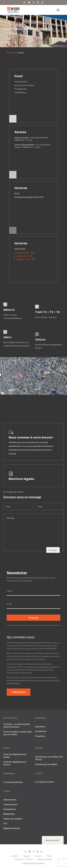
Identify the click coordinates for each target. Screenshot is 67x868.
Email (40, 507)
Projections (40, 736)
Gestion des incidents (13, 819)
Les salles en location (45, 782)
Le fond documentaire (13, 782)
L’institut (15, 856)
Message (10, 518)
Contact (38, 856)
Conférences (41, 731)
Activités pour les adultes (46, 764)
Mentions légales (21, 479)
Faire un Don (19, 692)
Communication (10, 805)
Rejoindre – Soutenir (24, 859)
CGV (5, 824)
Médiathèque (9, 814)
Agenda (27, 856)
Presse (49, 856)
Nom (9, 507)
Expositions (40, 727)
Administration (21, 82)
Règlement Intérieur (12, 828)
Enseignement (21, 89)
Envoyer (53, 550)
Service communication (24, 85)
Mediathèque (20, 92)
